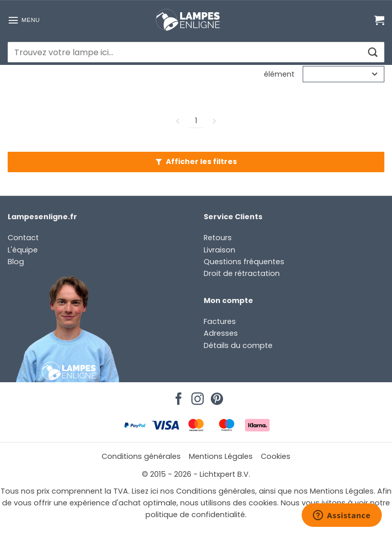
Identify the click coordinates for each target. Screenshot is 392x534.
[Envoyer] (372, 52)
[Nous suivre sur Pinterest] (215, 396)
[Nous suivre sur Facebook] (177, 396)
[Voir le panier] (379, 20)
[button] (24, 20)
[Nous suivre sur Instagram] (196, 396)
